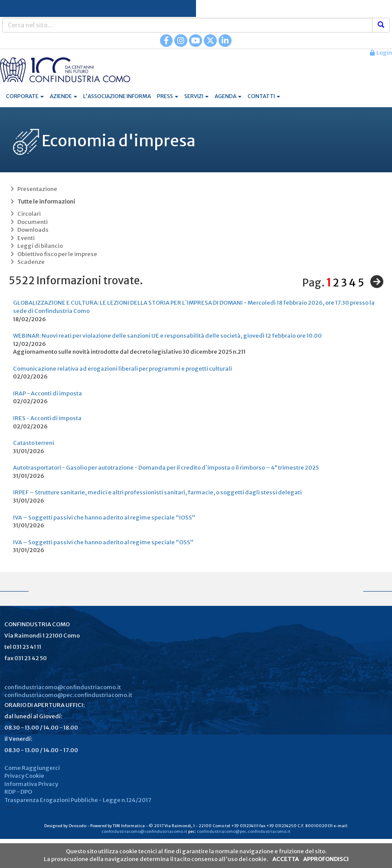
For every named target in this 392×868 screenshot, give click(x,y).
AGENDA (228, 96)
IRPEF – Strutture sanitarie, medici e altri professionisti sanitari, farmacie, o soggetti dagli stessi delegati (157, 492)
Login (381, 53)
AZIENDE (64, 96)
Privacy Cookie (24, 776)
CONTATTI (264, 96)
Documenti (28, 222)
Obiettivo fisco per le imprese (53, 254)
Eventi (22, 238)
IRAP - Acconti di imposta (47, 393)
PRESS (168, 96)
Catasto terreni (34, 443)
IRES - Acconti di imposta (47, 418)
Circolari (25, 214)
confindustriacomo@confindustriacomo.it (63, 687)
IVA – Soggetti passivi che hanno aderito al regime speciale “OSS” (103, 542)
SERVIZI (196, 96)
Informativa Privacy (31, 784)
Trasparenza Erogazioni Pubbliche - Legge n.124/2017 (78, 800)
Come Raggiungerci (32, 768)
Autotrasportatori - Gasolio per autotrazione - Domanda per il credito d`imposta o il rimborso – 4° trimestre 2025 (166, 468)
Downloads (29, 230)
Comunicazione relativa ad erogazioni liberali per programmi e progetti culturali (122, 369)
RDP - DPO (18, 792)
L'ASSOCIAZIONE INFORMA (117, 96)
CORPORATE (25, 96)
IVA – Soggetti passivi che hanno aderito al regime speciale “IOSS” (104, 518)
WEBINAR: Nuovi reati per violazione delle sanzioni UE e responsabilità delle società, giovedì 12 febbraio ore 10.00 (167, 336)
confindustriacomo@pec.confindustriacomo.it (68, 695)
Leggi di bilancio (36, 246)
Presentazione (33, 189)
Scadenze (27, 262)
